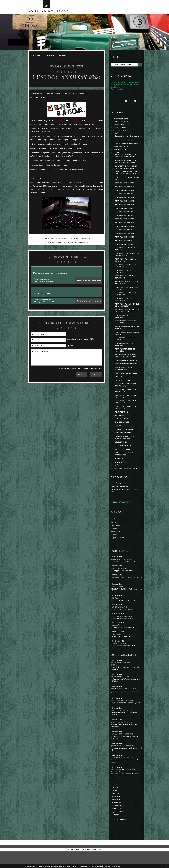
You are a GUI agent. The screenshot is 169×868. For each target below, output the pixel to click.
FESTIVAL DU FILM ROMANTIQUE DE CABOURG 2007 (127, 314)
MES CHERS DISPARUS (123, 464)
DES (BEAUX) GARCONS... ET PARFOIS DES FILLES (125, 452)
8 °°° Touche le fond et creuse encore (126, 147)
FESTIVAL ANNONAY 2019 (124, 232)
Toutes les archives (119, 836)
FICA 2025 (119, 388)
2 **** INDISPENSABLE (121, 127)
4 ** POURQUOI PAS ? (120, 133)
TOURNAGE (119, 473)
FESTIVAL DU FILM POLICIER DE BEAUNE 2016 (127, 302)
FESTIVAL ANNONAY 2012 (124, 206)
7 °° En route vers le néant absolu (125, 144)
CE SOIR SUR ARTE (118, 602)
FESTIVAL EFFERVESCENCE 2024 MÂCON (127, 343)
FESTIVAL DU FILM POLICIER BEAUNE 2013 (125, 273)
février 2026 (116, 813)
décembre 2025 (117, 819)
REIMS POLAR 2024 (122, 425)
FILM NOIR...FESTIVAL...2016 (125, 392)
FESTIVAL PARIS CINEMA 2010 (126, 385)
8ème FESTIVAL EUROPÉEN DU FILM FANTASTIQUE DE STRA (127, 171)
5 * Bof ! (115, 136)
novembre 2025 (118, 822)
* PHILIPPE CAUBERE (120, 121)
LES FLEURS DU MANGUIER (121, 632)
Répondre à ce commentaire (88, 290)
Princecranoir (116, 679)
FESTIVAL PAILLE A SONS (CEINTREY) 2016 (124, 380)
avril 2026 (115, 806)
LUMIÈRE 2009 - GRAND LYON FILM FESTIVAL (126, 409)
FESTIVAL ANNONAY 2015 (124, 217)
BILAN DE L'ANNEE (122, 436)
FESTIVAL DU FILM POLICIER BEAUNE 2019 (125, 285)
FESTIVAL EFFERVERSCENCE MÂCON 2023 (126, 332)
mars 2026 (116, 810)
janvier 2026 (116, 816)
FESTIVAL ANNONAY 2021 (124, 240)
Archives (48, 13)
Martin (113, 704)
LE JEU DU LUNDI (121, 456)
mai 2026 (115, 803)
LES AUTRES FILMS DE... (124, 460)
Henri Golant (116, 546)
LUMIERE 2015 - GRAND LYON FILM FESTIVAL (126, 397)
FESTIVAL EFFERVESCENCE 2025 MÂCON (127, 349)
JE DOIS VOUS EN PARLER (122, 429)
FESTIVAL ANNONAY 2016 (124, 221)
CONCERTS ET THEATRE (124, 443)
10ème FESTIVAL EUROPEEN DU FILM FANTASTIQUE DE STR (127, 159)
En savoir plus (116, 866)
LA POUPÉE (115, 641)
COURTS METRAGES (120, 153)
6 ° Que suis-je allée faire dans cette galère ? (125, 140)
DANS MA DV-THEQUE (123, 447)
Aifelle (113, 773)
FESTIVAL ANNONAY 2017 (124, 225)
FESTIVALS (117, 156)
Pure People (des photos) (120, 501)
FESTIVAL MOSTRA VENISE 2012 (127, 371)
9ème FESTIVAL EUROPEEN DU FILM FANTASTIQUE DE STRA (127, 177)
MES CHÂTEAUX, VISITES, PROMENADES (124, 469)
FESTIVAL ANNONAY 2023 (124, 244)
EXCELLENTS (59, 129)
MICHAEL (114, 613)
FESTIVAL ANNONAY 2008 (124, 191)
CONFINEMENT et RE (120, 150)
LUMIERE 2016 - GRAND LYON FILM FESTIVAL (126, 403)
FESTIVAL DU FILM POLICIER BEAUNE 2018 (125, 279)
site (51, 191)
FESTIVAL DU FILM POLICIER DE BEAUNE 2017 (127, 308)
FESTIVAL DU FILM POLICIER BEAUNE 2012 (125, 267)
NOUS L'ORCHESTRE (119, 584)
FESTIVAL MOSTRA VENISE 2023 (127, 375)
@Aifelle (114, 761)
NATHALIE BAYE (117, 650)
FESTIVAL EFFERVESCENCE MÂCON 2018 (125, 355)
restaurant (55, 178)
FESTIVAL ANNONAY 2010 (124, 199)
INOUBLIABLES (92, 129)
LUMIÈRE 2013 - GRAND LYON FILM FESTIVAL (126, 415)
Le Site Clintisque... (118, 498)
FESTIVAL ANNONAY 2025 (124, 251)
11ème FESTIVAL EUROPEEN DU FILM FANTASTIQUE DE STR (127, 165)
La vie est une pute (120, 477)
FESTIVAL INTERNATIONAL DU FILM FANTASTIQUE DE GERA (126, 367)
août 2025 (115, 831)
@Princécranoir (117, 785)
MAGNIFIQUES (75, 129)
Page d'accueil (51, 57)
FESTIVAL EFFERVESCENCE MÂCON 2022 (125, 361)
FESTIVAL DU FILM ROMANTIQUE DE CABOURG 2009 (127, 320)
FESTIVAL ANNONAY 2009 (124, 195)
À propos (63, 13)
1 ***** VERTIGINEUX (120, 124)
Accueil (34, 13)
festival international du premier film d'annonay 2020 (69, 251)
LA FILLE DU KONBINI (119, 623)
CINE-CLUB (119, 439)
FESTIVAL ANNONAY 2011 (124, 202)
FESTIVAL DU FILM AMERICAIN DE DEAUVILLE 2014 (127, 262)
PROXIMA (63, 57)
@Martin (114, 716)
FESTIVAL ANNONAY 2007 (124, 188)
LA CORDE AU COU (118, 660)
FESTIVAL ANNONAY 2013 (124, 210)
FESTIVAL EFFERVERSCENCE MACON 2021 (126, 326)
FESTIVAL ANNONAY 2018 (124, 229)
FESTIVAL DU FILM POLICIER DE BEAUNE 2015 (127, 297)
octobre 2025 (117, 825)
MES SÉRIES (117, 480)
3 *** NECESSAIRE (119, 130)
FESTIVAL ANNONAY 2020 (67, 82)
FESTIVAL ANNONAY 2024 (124, 247)
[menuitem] (34, 13)
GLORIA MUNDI (37, 57)
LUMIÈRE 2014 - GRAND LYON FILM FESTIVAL (126, 420)
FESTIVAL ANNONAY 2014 (124, 214)
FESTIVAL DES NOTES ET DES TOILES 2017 (126, 256)
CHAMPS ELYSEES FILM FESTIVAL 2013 (127, 183)
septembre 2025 (118, 828)
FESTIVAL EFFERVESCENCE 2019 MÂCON (127, 337)
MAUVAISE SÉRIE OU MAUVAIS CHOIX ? (126, 593)
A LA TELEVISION (121, 432)
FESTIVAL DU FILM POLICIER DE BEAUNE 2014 (127, 291)
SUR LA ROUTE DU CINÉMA (122, 574)
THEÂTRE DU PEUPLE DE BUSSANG (126, 483)
